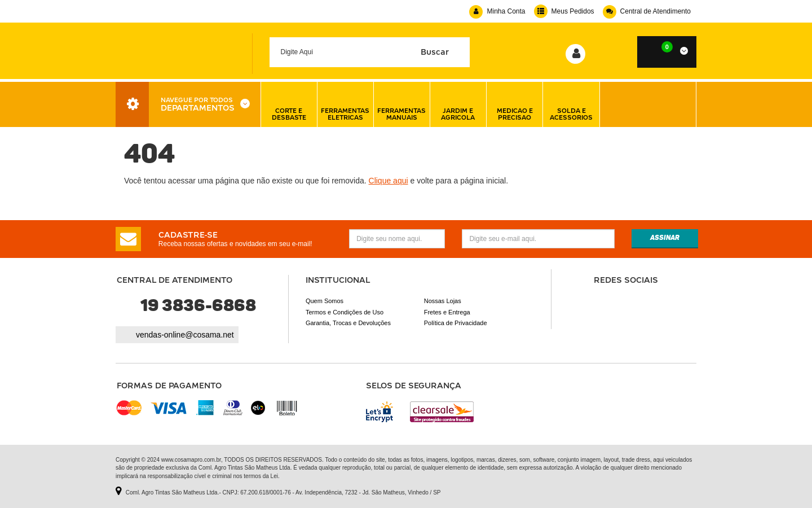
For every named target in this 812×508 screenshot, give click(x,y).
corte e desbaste (289, 104)
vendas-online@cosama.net (185, 335)
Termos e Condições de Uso (345, 312)
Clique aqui (389, 181)
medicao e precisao (515, 104)
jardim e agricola (458, 104)
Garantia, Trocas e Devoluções (348, 323)
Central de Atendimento (647, 11)
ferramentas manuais (401, 104)
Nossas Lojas (443, 301)
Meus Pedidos (564, 11)
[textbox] (370, 52)
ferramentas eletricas (345, 104)
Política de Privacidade (456, 323)
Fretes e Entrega (447, 312)
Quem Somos (325, 301)
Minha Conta (497, 11)
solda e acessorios (571, 104)
